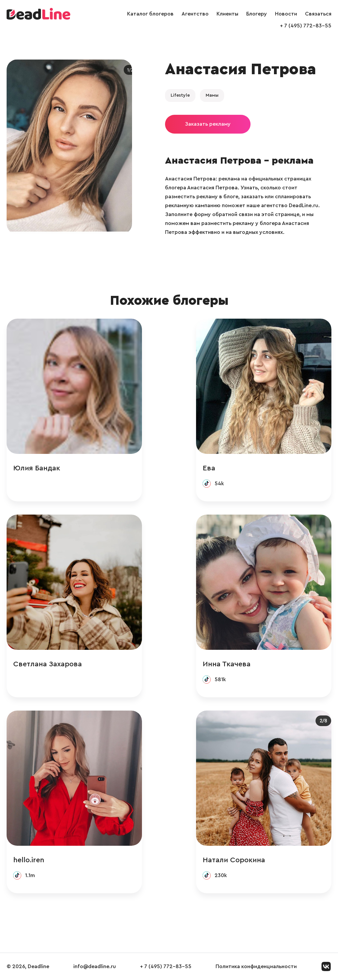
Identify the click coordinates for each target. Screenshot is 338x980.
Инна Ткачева (227, 664)
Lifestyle (180, 95)
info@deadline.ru (95, 966)
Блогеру (257, 14)
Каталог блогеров (150, 14)
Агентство (195, 14)
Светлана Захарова (48, 664)
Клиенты (227, 14)
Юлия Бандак (37, 468)
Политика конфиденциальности (256, 966)
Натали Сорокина (234, 860)
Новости (286, 14)
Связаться (318, 14)
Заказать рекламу (208, 124)
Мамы (212, 95)
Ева (209, 468)
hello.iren (29, 860)
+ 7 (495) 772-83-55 (306, 26)
